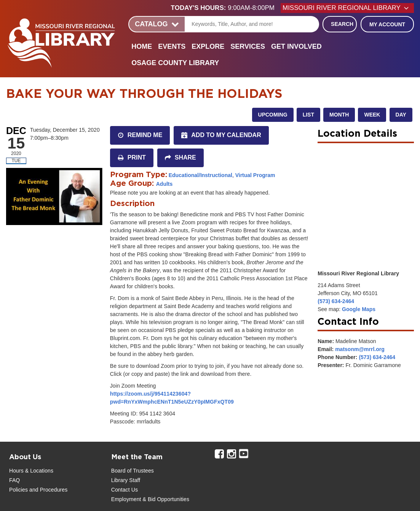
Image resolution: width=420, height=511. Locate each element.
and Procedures (48, 490)
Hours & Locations (31, 471)
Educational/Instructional (200, 175)
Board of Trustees (133, 471)
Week (372, 115)
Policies (18, 490)
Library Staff (126, 480)
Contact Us (125, 490)
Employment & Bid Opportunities (150, 499)
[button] (226, 8)
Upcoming (273, 115)
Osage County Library (175, 63)
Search (342, 24)
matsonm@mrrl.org (360, 349)
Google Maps (359, 309)
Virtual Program (255, 175)
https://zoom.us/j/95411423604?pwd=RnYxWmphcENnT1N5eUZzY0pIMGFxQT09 (172, 398)
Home (142, 46)
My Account (387, 24)
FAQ (14, 480)
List (308, 115)
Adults (164, 184)
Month (339, 115)
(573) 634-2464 (336, 301)
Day (401, 115)
